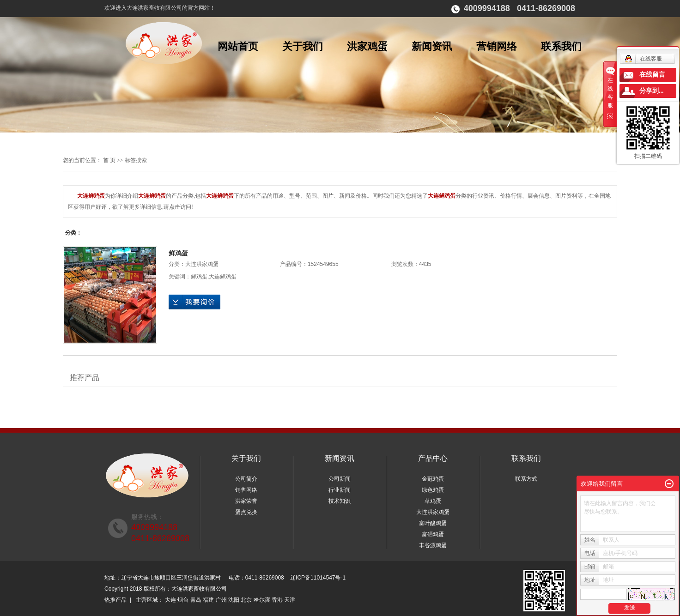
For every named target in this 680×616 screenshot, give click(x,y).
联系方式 (526, 479)
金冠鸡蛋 (433, 479)
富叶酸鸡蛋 (433, 523)
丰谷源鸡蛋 (433, 545)
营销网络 (497, 46)
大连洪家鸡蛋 (202, 264)
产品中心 (433, 458)
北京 (246, 600)
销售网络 (246, 490)
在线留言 (652, 75)
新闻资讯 (432, 46)
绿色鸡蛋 (433, 490)
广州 (221, 600)
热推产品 (115, 600)
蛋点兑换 (246, 512)
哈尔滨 (262, 600)
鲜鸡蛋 (178, 253)
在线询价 (194, 302)
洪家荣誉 (246, 501)
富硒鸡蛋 (433, 534)
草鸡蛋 (433, 501)
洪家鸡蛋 (367, 46)
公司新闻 (340, 479)
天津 (290, 600)
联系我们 (561, 46)
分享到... (652, 91)
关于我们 (303, 46)
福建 (208, 600)
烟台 (183, 600)
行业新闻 (340, 490)
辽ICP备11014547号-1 (318, 578)
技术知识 (340, 501)
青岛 (196, 600)
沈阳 (234, 600)
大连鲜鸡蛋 (223, 277)
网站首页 (238, 46)
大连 (170, 600)
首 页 (109, 160)
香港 (277, 600)
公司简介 (246, 479)
